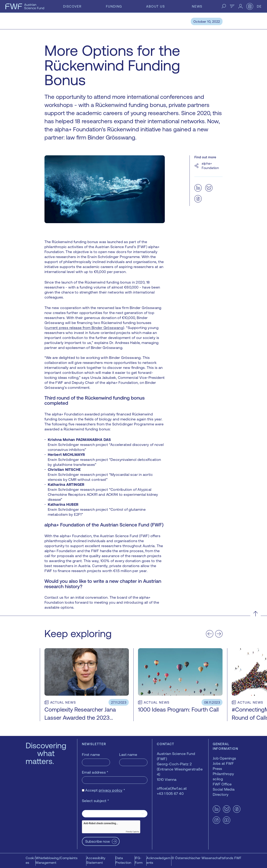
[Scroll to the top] (255, 614)
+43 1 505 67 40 (170, 793)
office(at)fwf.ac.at (172, 788)
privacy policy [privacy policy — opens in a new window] (111, 790)
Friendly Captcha (132, 832)
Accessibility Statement (96, 860)
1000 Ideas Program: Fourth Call (178, 710)
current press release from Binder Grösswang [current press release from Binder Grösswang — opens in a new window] (84, 328)
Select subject (95, 801)
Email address (95, 772)
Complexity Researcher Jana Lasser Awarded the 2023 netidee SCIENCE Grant (80, 718)
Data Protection (123, 860)
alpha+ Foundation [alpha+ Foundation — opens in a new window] (210, 166)
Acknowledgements (159, 860)
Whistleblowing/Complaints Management (57, 860)
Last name (128, 754)
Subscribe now (98, 841)
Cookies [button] (30, 860)
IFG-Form (139, 860)
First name (91, 754)
